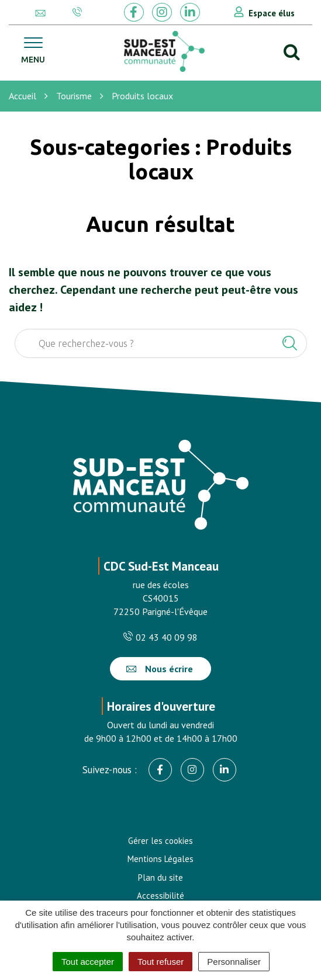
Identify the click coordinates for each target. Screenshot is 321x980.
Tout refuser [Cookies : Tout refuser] (160, 962)
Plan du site (160, 878)
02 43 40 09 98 (160, 637)
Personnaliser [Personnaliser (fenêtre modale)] (234, 962)
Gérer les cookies (160, 841)
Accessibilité (160, 896)
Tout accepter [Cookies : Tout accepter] (88, 962)
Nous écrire (160, 669)
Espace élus (272, 13)
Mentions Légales (160, 859)
